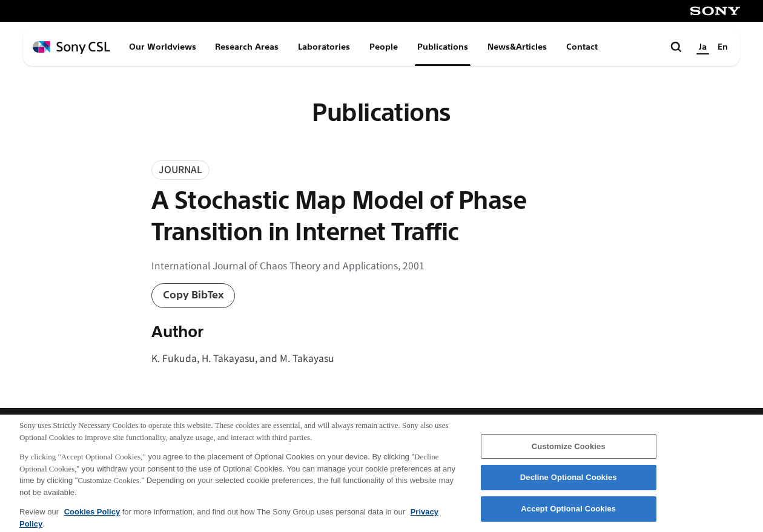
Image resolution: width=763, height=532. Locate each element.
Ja (703, 47)
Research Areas (247, 47)
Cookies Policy (92, 517)
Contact (582, 47)
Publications (443, 47)
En (723, 47)
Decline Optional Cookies (569, 482)
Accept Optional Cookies (568, 514)
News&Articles (517, 47)
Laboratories (324, 47)
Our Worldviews (163, 47)
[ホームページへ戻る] (71, 48)
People (384, 47)
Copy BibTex (193, 295)
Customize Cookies (569, 451)
